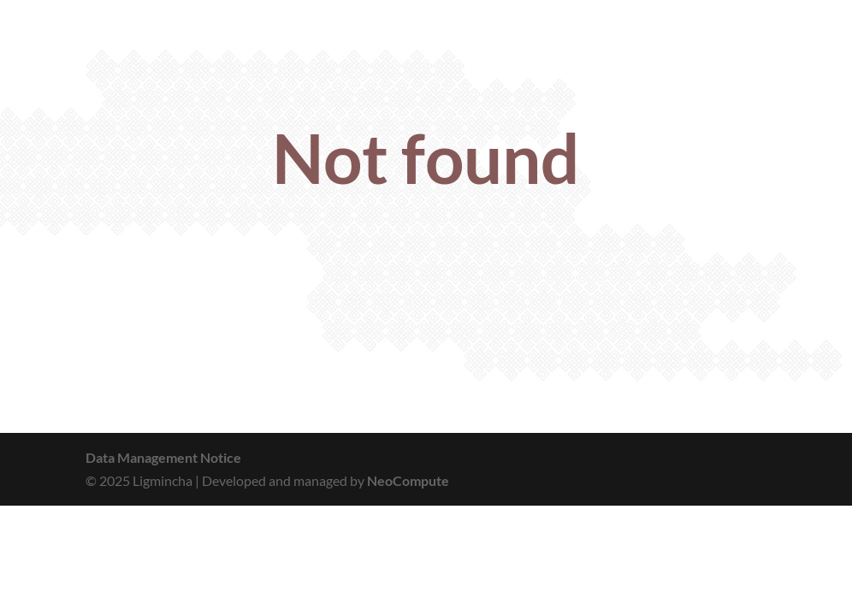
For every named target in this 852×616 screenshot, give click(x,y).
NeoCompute (408, 480)
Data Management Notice (163, 457)
